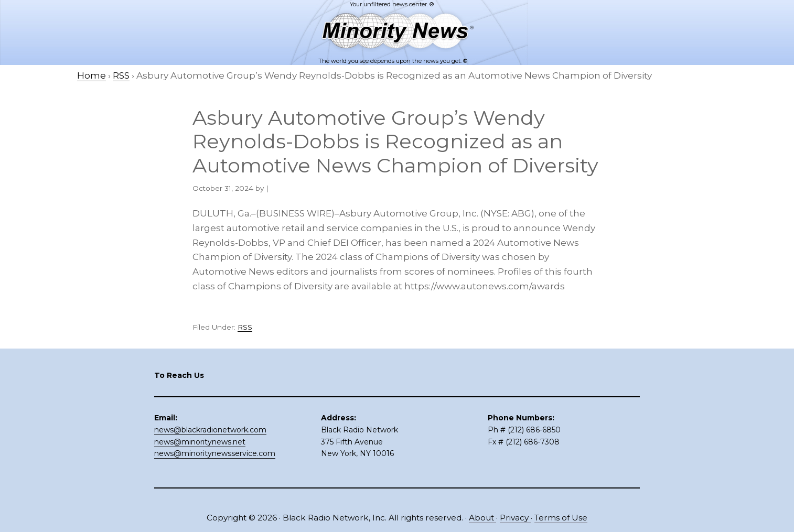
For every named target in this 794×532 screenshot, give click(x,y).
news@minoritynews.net (200, 442)
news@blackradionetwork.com (210, 430)
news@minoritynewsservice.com (215, 453)
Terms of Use (561, 518)
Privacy (515, 518)
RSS (245, 327)
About (482, 518)
